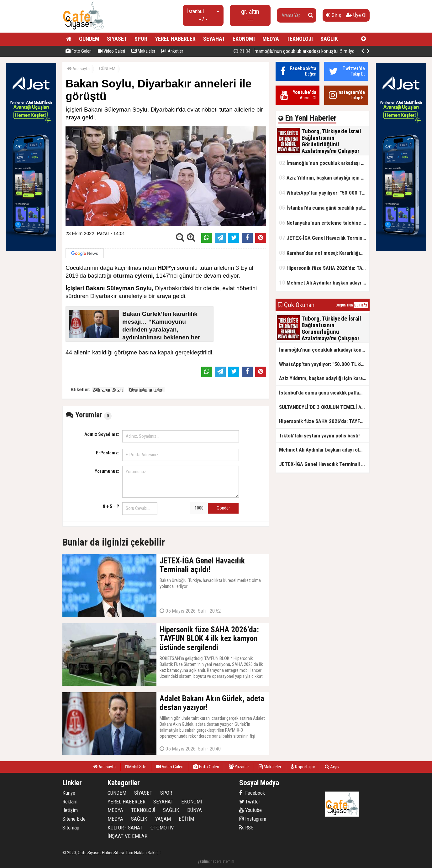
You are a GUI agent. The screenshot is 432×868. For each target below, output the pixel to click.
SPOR (141, 39)
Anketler (172, 51)
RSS (246, 828)
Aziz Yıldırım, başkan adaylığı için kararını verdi (324, 178)
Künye (69, 793)
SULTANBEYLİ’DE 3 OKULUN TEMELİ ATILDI (324, 407)
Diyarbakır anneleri (146, 390)
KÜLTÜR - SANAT (125, 828)
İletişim (70, 810)
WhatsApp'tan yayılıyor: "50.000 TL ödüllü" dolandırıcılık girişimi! (324, 193)
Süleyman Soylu (108, 390)
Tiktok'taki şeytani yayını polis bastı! (319, 436)
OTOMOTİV (162, 828)
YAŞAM (163, 819)
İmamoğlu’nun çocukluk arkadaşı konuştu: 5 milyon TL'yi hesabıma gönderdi (324, 163)
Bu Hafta (361, 305)
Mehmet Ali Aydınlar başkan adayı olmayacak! (324, 282)
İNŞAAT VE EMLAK (128, 836)
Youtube (250, 810)
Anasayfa (78, 69)
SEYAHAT (214, 39)
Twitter (250, 802)
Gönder (223, 508)
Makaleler (143, 51)
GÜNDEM (89, 39)
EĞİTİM (186, 819)
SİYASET (117, 39)
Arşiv (332, 767)
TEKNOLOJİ (300, 39)
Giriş (333, 15)
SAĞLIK (329, 39)
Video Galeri (111, 51)
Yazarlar (239, 767)
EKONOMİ (244, 39)
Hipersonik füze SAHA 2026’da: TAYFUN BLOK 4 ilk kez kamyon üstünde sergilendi (324, 268)
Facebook (252, 793)
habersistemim (222, 861)
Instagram (253, 819)
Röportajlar (303, 767)
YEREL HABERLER (175, 39)
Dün (350, 305)
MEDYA (271, 39)
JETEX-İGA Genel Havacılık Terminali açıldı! (324, 238)
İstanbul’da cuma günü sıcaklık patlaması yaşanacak (324, 208)
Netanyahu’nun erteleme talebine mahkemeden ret (324, 223)
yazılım (203, 861)
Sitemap (71, 828)
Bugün (341, 305)
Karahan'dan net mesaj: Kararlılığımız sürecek (324, 253)
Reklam (70, 802)
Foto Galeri (79, 51)
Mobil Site (136, 767)
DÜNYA (195, 810)
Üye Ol (356, 15)
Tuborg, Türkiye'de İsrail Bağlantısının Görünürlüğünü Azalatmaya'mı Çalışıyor (323, 51)
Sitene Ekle (74, 819)
